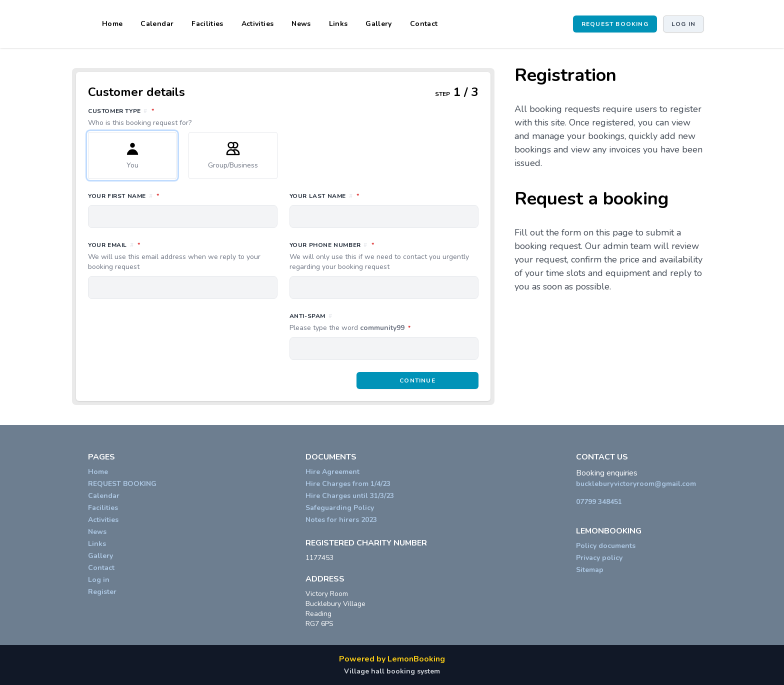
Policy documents (606, 546)
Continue (417, 380)
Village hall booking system (392, 671)
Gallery (378, 24)
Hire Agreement (332, 472)
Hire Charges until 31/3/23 (350, 496)
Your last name (369, 195)
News (301, 24)
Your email (183, 256)
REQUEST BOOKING (615, 24)
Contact (424, 24)
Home (112, 24)
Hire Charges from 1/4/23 (348, 484)
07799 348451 (599, 502)
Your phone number (384, 256)
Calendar (157, 24)
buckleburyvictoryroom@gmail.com (636, 484)
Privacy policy (599, 558)
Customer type (283, 117)
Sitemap (590, 570)
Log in (683, 24)
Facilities (207, 24)
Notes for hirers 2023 (341, 520)
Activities (258, 24)
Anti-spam (384, 322)
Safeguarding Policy (340, 508)
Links (338, 24)
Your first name (168, 195)
